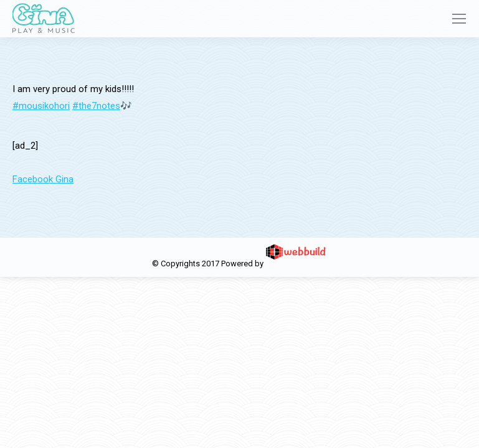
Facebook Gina (43, 179)
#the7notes (96, 106)
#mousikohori (41, 106)
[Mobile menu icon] (459, 19)
